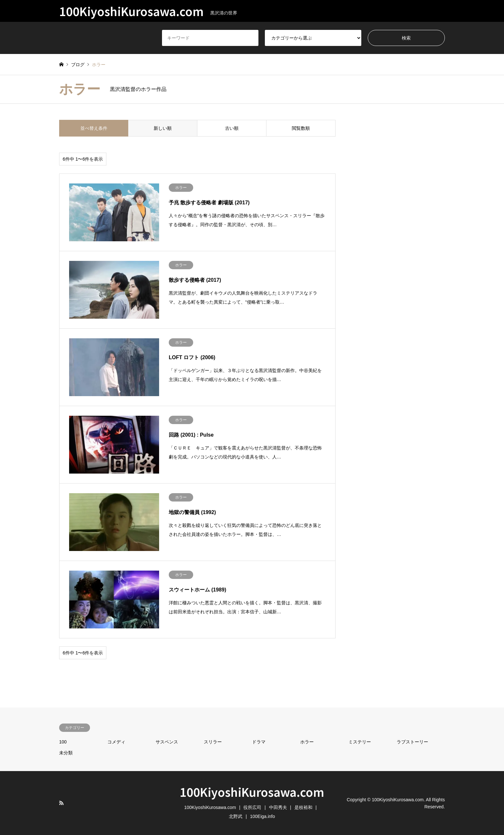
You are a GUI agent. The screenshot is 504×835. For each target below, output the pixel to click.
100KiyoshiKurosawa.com (252, 792)
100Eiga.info (263, 816)
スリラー (213, 742)
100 (63, 742)
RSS (61, 803)
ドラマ (259, 742)
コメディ (116, 742)
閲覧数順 (301, 128)
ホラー (307, 742)
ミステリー (360, 742)
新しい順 (163, 128)
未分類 (66, 753)
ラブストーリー (412, 742)
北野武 (236, 816)
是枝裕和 (303, 807)
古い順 (232, 128)
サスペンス (167, 742)
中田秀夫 (278, 807)
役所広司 (252, 807)
